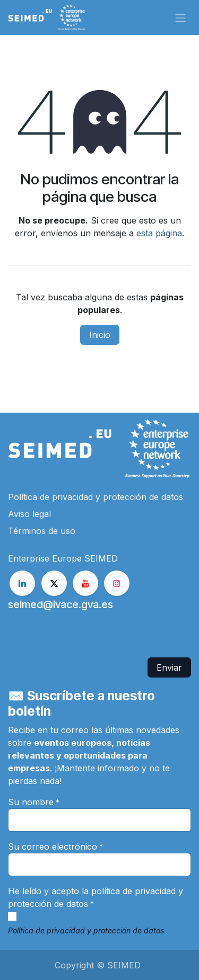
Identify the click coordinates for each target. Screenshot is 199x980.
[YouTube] (85, 583)
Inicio (100, 335)
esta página (159, 233)
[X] (54, 583)
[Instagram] (117, 583)
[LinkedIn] (22, 583)
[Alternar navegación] (180, 17)
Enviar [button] (169, 667)
